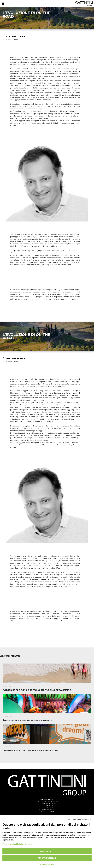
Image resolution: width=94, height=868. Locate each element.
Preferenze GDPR (47, 864)
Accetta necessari (47, 858)
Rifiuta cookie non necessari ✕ (79, 820)
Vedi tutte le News (15, 36)
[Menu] (3, 4)
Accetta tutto (47, 851)
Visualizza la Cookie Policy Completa (18, 844)
